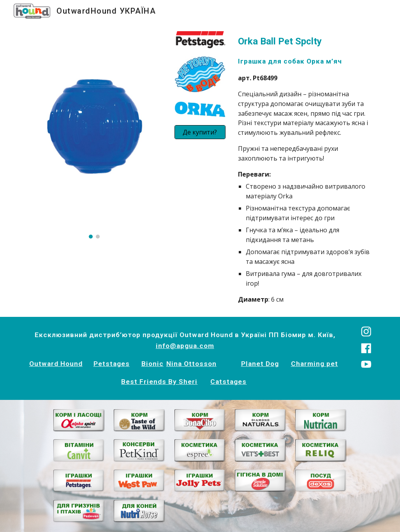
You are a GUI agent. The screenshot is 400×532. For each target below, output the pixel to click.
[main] (306, 169)
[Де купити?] (200, 132)
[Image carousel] (94, 135)
